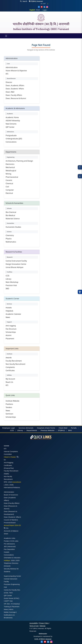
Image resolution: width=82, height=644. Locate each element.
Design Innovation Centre (16, 264)
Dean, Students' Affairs (15, 89)
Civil (7, 187)
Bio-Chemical (11, 212)
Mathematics (11, 242)
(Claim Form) (50, 428)
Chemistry (10, 235)
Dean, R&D (10, 92)
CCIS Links (14, 541)
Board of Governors (11, 495)
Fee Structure (11, 329)
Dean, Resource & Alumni (16, 98)
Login (45, 10)
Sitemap (43, 626)
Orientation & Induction (12, 558)
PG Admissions (9, 544)
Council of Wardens (11, 520)
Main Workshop (12, 282)
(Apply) (6, 474)
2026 (11, 485)
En (5, 460)
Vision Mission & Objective (16, 71)
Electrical (9, 193)
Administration (12, 67)
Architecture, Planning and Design (19, 161)
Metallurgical (11, 171)
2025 (18, 560)
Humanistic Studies (13, 227)
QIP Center (10, 127)
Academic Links (10, 538)
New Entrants (11, 124)
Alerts (11, 609)
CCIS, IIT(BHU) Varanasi (43, 639)
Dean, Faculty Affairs (14, 95)
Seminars (9, 414)
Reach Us (9, 382)
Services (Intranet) (26, 428)
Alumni (8, 335)
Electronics (10, 164)
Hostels (9, 308)
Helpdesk (9, 311)
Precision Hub (11, 285)
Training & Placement (12, 607)
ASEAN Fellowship (13, 121)
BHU (70, 430)
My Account (10, 379)
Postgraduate (11, 135)
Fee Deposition (9, 549)
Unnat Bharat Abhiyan (15, 267)
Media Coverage (10, 612)
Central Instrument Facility (16, 261)
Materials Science (13, 219)
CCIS (7, 276)
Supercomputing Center (12, 576)
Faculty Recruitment (14, 361)
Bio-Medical (10, 215)
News (8, 317)
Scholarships (11, 332)
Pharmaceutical (12, 177)
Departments (32, 430)
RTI (7, 74)
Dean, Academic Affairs (15, 85)
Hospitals (41, 428)
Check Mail (63, 428)
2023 (7, 485)
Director (9, 82)
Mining (8, 174)
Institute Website (12, 401)
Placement (10, 339)
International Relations (12, 487)
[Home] (41, 18)
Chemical (9, 183)
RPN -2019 (8, 482)
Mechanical (10, 167)
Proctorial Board (10, 523)
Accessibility (34, 623)
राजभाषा (6, 446)
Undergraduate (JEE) (14, 139)
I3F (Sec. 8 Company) (12, 604)
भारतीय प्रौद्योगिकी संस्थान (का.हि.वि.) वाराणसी (41, 24)
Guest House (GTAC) (12, 598)
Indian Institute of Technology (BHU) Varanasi (41, 29)
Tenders (9, 407)
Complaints (10, 367)
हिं (17, 457)
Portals (74, 428)
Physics (9, 239)
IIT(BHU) (61, 430)
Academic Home (12, 117)
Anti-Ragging (9, 463)
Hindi (38, 10)
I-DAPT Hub (8, 601)
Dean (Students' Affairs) (12, 517)
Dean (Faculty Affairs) (12, 503)
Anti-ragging (11, 326)
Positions (9, 404)
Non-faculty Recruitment (15, 364)
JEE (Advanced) (10, 546)
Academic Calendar (13, 314)
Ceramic (9, 180)
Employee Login (9, 428)
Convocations (11, 142)
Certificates (10, 370)
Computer (10, 190)
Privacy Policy (44, 623)
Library (8, 279)
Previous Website (48, 430)
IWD (7, 289)
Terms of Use (34, 626)
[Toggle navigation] (6, 36)
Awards (9, 358)
